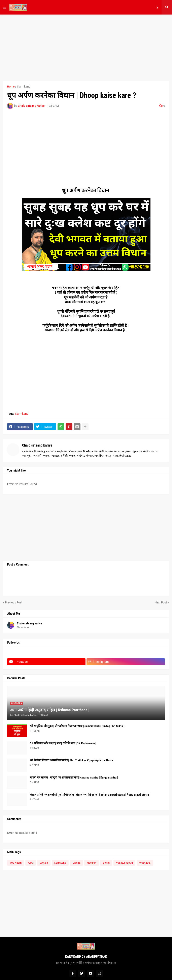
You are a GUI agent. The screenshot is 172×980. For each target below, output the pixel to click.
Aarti (31, 863)
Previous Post (14, 602)
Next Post (161, 602)
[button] (5, 7)
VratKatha (145, 863)
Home (11, 87)
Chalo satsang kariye (37, 445)
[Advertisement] (86, 48)
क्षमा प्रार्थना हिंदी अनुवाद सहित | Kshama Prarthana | (50, 710)
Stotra (106, 863)
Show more (23, 627)
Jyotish (44, 863)
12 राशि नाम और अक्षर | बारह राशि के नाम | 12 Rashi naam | (63, 743)
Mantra (76, 863)
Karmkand (24, 87)
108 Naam (16, 863)
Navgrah (92, 863)
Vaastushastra (124, 863)
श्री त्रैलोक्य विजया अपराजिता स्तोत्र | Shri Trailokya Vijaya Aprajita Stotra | (72, 760)
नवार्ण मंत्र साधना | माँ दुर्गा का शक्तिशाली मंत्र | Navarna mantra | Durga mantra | (74, 778)
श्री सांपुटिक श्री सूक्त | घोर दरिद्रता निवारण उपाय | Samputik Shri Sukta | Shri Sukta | (77, 726)
